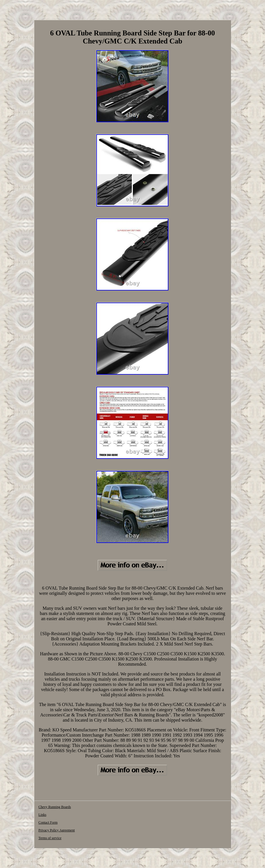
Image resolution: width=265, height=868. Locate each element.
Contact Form (48, 822)
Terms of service (50, 838)
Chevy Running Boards (55, 807)
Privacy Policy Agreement (57, 830)
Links (42, 815)
